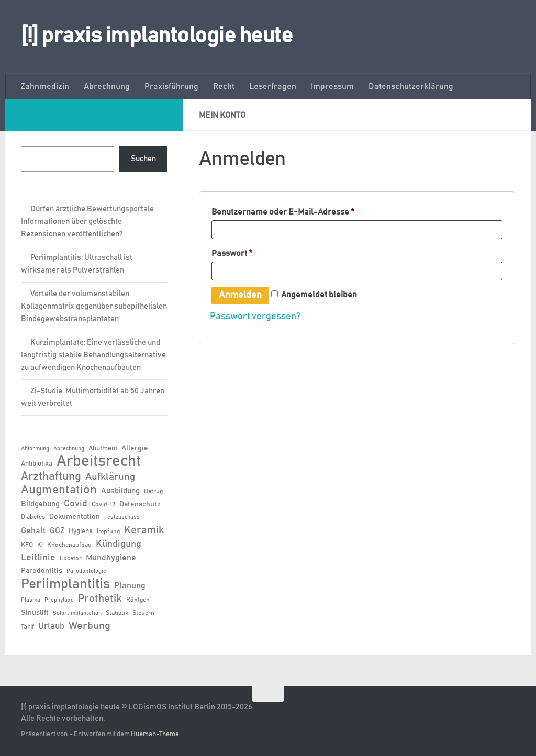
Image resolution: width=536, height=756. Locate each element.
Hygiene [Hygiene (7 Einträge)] (81, 531)
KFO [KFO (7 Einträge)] (27, 545)
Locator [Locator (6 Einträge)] (71, 558)
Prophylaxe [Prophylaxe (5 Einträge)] (59, 600)
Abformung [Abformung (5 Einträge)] (35, 449)
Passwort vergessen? (255, 318)
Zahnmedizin (45, 86)
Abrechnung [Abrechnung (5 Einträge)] (69, 449)
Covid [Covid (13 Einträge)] (76, 504)
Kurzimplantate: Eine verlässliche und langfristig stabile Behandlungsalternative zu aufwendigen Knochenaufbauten (93, 355)
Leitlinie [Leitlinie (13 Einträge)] (38, 558)
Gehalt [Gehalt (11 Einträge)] (33, 531)
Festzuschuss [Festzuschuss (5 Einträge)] (122, 517)
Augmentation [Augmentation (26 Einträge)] (59, 490)
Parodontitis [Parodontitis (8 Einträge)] (42, 571)
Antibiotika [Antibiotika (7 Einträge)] (37, 464)
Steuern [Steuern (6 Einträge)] (143, 613)
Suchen (143, 159)
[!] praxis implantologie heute (157, 36)
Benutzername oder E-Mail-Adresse (306, 210)
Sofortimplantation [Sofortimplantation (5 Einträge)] (77, 613)
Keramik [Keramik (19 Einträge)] (144, 530)
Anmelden (240, 297)
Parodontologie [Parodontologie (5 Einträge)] (86, 571)
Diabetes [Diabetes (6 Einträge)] (33, 517)
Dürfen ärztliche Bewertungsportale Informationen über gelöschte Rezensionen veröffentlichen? (87, 222)
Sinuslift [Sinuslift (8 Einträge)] (35, 613)
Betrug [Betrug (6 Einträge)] (153, 491)
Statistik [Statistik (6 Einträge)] (117, 613)
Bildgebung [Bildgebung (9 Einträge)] (40, 504)
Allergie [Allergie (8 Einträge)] (135, 448)
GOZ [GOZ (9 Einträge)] (57, 531)
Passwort (255, 252)
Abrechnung (107, 86)
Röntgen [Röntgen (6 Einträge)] (138, 600)
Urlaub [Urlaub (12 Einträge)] (51, 626)
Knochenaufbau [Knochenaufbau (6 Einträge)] (69, 545)
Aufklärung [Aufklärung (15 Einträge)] (110, 477)
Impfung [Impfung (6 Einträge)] (108, 531)
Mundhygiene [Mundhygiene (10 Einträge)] (111, 558)
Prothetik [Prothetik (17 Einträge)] (100, 599)
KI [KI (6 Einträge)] (40, 545)
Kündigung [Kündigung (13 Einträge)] (119, 544)
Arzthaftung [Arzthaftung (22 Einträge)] (51, 476)
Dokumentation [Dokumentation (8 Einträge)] (75, 517)
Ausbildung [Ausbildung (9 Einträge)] (120, 491)
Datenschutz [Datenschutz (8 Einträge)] (140, 504)
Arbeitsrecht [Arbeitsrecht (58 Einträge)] (99, 461)
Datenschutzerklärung (411, 86)
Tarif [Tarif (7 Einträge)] (27, 627)
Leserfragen (273, 86)
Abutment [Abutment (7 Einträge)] (103, 449)
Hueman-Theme (155, 734)
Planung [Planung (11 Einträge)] (130, 585)
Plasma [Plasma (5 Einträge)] (31, 600)
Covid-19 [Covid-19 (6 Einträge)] (103, 504)
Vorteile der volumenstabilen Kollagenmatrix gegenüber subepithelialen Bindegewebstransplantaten (94, 306)
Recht (224, 86)
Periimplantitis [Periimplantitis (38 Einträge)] (65, 584)
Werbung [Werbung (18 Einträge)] (90, 626)
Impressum (332, 86)
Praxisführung (171, 86)
